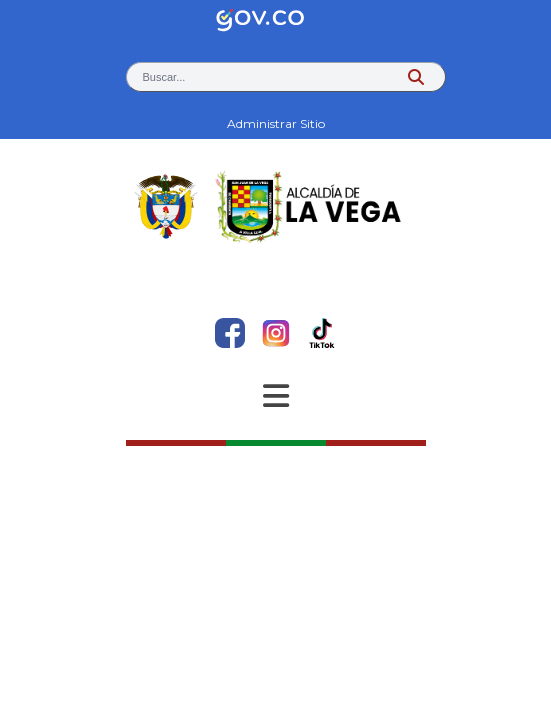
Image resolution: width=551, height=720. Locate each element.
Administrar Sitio (276, 123)
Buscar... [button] (164, 77)
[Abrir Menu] (276, 396)
